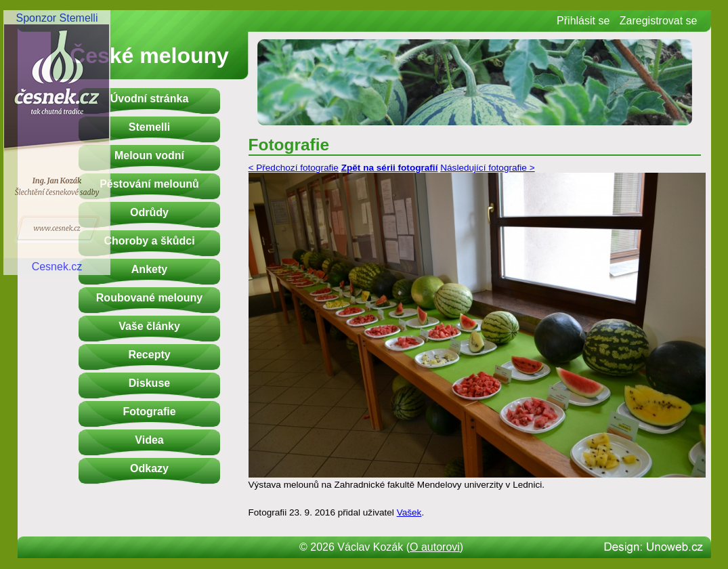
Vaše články (149, 326)
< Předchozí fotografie (294, 168)
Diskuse (149, 383)
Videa (149, 440)
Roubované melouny (149, 298)
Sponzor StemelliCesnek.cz (57, 142)
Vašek (409, 512)
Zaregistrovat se (659, 21)
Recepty (149, 355)
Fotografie (149, 412)
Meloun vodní (149, 155)
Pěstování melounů (149, 184)
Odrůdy (149, 212)
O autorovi (435, 547)
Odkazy (149, 468)
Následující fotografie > (487, 168)
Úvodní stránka (150, 99)
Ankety (149, 269)
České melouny (149, 56)
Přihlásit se (583, 21)
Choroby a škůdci (149, 241)
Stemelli (149, 127)
